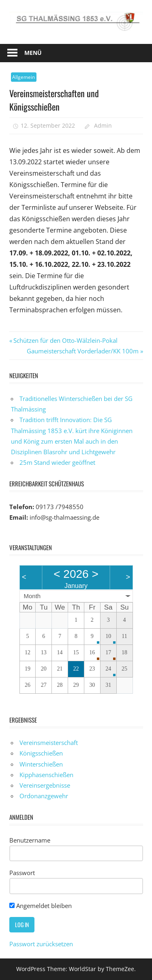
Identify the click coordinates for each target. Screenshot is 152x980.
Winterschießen (41, 764)
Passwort (22, 873)
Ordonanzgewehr (44, 796)
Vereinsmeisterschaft (49, 743)
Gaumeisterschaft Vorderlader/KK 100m (83, 351)
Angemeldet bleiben (41, 906)
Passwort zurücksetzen (41, 944)
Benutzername (30, 840)
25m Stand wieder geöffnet (57, 462)
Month (32, 596)
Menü (33, 53)
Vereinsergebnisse (45, 785)
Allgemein (24, 77)
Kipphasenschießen (46, 775)
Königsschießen (41, 753)
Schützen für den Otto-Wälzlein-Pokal (65, 340)
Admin (103, 125)
